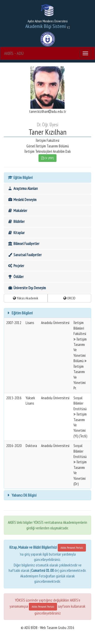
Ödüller (16, 277)
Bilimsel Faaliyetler (23, 244)
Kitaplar (16, 233)
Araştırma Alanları (23, 188)
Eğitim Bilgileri (20, 178)
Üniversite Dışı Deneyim (27, 288)
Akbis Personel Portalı (72, 548)
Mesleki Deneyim (22, 200)
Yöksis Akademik (26, 298)
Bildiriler (16, 221)
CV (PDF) (48, 158)
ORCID (69, 298)
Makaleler (17, 211)
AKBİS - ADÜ (14, 53)
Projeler (16, 266)
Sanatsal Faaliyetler (25, 255)
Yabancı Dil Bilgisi (24, 495)
